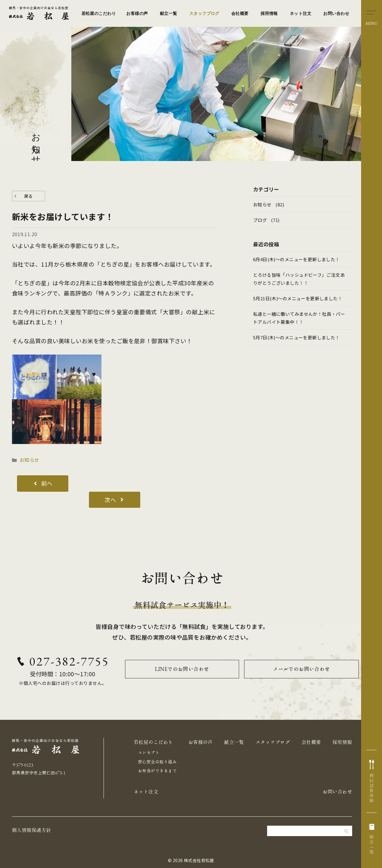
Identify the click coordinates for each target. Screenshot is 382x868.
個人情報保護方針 (32, 830)
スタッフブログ (204, 13)
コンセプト (149, 753)
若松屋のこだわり (99, 13)
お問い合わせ (336, 13)
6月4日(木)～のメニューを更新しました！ (297, 259)
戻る (29, 196)
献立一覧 (169, 13)
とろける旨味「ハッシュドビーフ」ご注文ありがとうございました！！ (299, 279)
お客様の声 (137, 13)
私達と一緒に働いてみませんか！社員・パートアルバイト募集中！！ (299, 318)
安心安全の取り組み (157, 762)
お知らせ (30, 460)
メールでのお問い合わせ (301, 669)
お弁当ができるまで (157, 771)
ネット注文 (301, 13)
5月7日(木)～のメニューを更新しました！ (297, 337)
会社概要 (240, 13)
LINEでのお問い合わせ (182, 669)
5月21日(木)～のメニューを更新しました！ (298, 298)
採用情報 (269, 13)
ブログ (260, 220)
